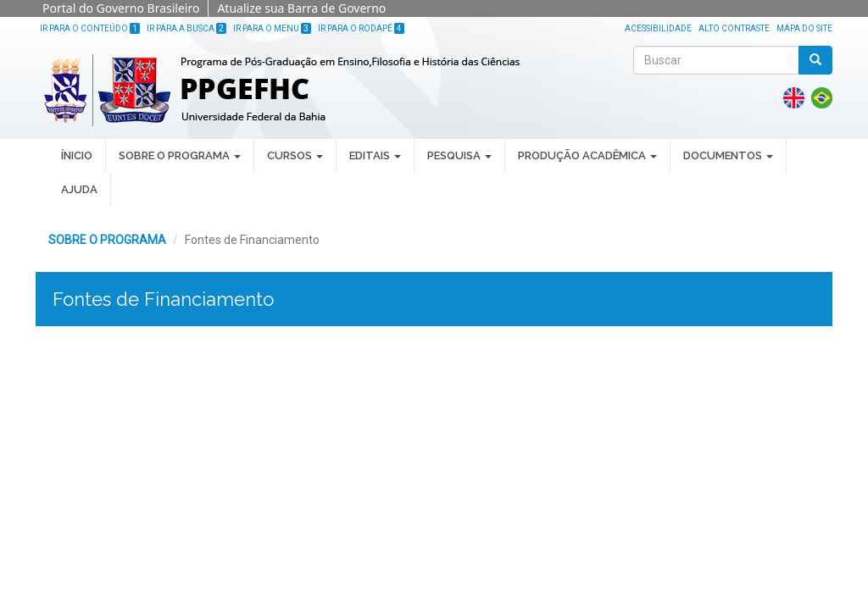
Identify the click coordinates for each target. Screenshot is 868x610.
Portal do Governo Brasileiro (121, 8)
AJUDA (79, 189)
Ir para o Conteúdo (90, 28)
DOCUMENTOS (728, 155)
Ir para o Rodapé (361, 28)
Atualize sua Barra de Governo (301, 8)
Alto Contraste (734, 28)
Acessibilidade (658, 28)
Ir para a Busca (186, 28)
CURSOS (295, 155)
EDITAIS (375, 155)
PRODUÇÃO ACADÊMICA (587, 155)
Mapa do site (804, 28)
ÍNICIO (77, 155)
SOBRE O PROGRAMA (180, 155)
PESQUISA (459, 155)
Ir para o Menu (272, 28)
